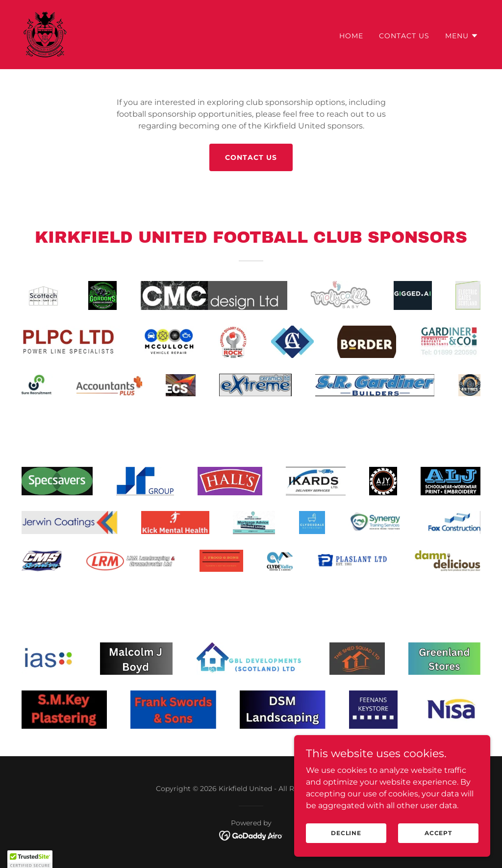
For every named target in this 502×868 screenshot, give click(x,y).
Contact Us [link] (404, 36)
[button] (462, 36)
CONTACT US (251, 157)
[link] (45, 34)
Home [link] (351, 36)
